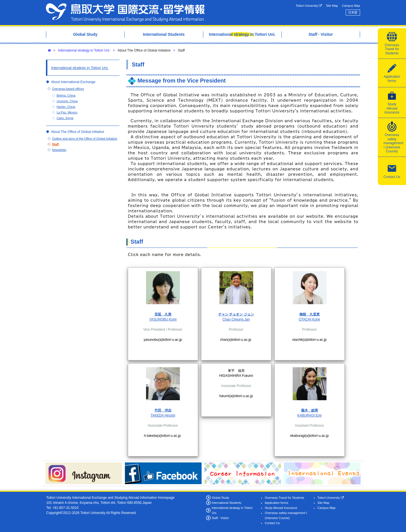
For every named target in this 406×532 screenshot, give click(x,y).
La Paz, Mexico (67, 112)
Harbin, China (66, 107)
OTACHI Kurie (310, 319)
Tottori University (309, 6)
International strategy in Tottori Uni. (84, 50)
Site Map (332, 6)
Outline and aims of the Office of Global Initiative (85, 139)
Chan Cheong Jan (236, 319)
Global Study (220, 498)
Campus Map (351, 6)
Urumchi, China (67, 101)
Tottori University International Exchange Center (125, 13)
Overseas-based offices (68, 89)
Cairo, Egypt (65, 118)
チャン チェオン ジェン (236, 314)
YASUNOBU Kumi (163, 319)
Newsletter (59, 150)
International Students (227, 503)
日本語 (353, 12)
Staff (56, 144)
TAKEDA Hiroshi (163, 415)
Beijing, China (66, 95)
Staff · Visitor (220, 518)
